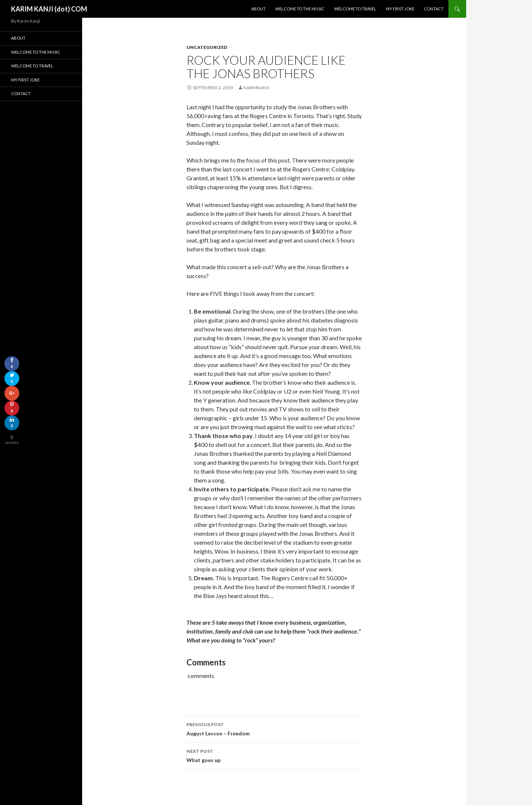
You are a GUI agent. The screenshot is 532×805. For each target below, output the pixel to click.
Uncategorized (207, 47)
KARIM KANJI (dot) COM (49, 9)
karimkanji (256, 88)
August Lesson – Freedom (274, 728)
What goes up (274, 755)
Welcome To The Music (300, 9)
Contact (434, 9)
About (258, 9)
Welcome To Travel (355, 9)
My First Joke (400, 9)
